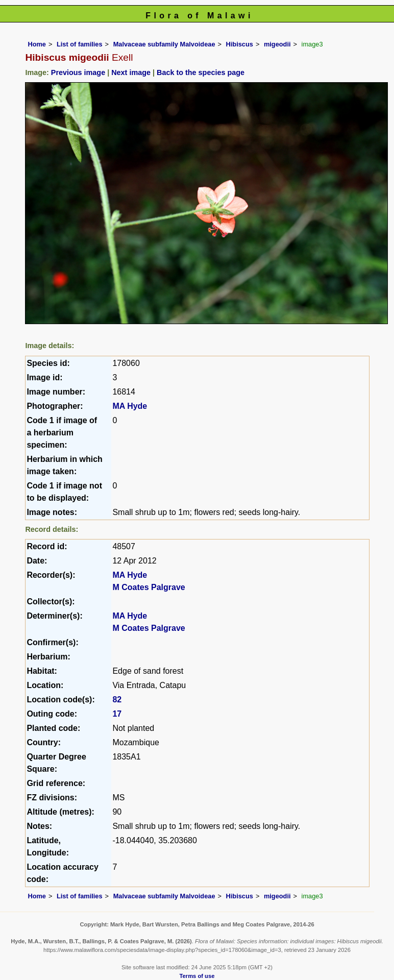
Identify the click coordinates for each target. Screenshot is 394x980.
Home (37, 44)
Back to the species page (201, 72)
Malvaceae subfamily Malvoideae (164, 44)
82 (117, 700)
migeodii (277, 44)
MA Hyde (130, 406)
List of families (80, 44)
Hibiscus (240, 44)
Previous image (78, 72)
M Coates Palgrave (149, 587)
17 (117, 714)
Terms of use (197, 976)
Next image (131, 72)
